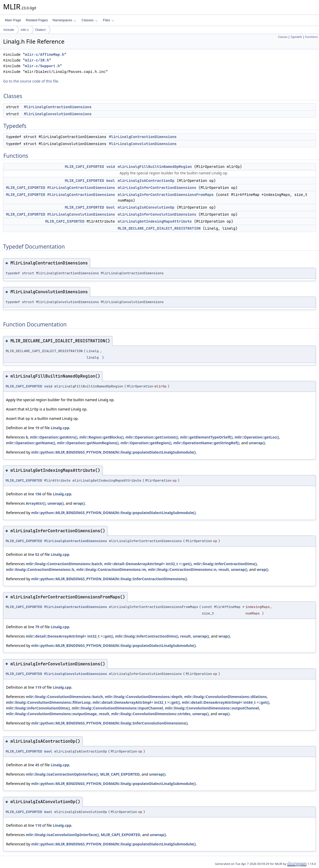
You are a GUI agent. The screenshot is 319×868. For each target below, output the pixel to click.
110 (38, 825)
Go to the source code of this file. (31, 81)
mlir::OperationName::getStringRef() (206, 443)
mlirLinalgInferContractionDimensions (157, 188)
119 (38, 687)
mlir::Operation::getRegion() (146, 443)
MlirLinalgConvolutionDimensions (58, 114)
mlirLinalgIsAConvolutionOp (146, 207)
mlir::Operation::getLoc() (257, 437)
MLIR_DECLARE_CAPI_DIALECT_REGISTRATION (159, 228)
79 (37, 627)
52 (37, 554)
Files (109, 20)
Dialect (40, 30)
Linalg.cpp (60, 428)
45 (37, 765)
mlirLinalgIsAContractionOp (146, 181)
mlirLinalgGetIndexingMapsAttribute (155, 221)
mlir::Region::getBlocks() (101, 437)
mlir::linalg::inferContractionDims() (225, 564)
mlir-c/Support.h (42, 66)
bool (111, 181)
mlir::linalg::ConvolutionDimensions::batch (64, 697)
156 (38, 494)
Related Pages (37, 20)
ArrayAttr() (36, 503)
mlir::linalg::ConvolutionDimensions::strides (151, 714)
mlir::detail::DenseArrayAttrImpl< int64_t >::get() (226, 702)
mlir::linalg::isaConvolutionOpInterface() (62, 835)
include (9, 30)
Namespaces (64, 20)
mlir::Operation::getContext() (152, 437)
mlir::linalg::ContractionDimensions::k (40, 569)
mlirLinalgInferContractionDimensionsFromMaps (166, 195)
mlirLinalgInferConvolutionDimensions (157, 214)
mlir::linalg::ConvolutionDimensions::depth (144, 697)
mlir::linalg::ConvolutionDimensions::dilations (226, 697)
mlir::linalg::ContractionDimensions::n (182, 569)
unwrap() (257, 443)
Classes (90, 20)
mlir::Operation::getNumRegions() (88, 443)
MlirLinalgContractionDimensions (58, 107)
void (111, 167)
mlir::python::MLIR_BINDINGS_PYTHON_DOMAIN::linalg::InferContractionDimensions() (109, 579)
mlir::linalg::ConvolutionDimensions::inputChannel (117, 708)
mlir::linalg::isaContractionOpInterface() (62, 774)
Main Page (13, 20)
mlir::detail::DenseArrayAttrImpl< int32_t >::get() (148, 564)
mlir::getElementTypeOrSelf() (206, 437)
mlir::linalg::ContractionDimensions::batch (64, 564)
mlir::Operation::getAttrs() (54, 437)
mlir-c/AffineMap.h (45, 55)
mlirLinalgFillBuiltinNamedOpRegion (155, 167)
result (224, 569)
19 (37, 428)
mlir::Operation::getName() (30, 443)
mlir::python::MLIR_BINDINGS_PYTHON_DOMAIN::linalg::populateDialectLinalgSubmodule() (113, 452)
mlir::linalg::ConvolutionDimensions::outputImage (51, 714)
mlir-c (25, 30)
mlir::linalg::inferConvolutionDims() (38, 708)
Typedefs (296, 37)
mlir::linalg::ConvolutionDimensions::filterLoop (48, 702)
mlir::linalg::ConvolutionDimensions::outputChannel (212, 708)
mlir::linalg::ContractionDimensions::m (111, 569)
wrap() (79, 503)
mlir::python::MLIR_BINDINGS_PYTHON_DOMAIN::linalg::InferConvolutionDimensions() (109, 723)
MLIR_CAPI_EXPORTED (84, 167)
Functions (311, 37)
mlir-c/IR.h (37, 60)
